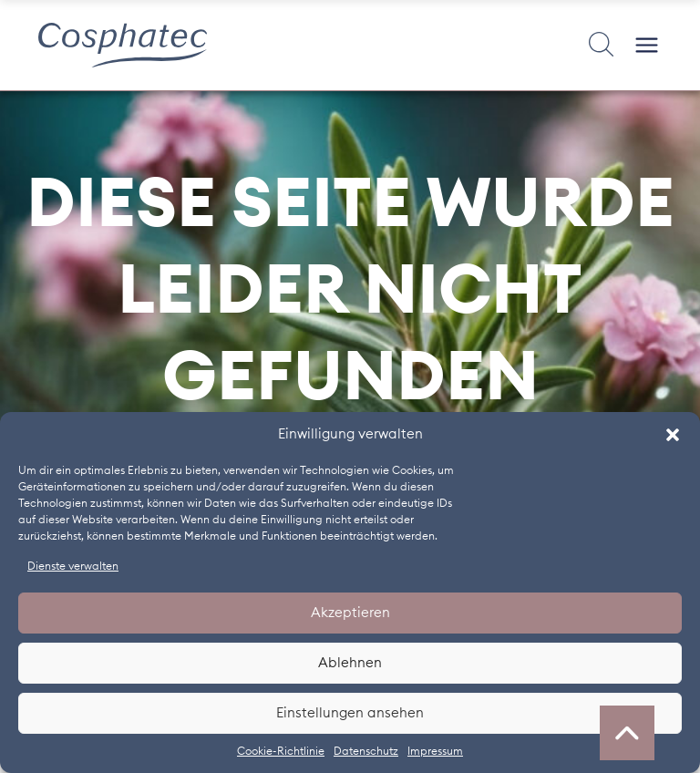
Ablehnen (350, 663)
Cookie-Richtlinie (281, 751)
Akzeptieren (350, 613)
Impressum (435, 751)
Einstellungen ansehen (350, 713)
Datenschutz (366, 751)
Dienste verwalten (73, 566)
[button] (673, 435)
